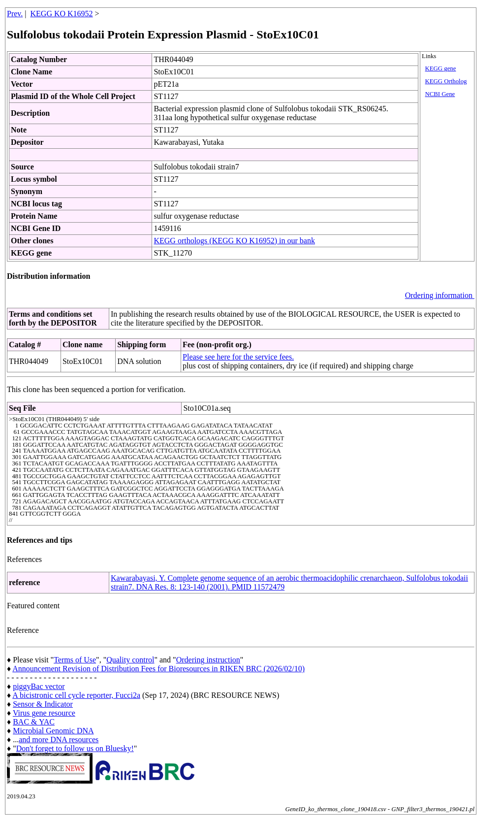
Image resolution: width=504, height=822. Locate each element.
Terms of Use (75, 660)
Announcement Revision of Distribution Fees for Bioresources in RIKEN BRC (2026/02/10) (158, 669)
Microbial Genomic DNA (53, 731)
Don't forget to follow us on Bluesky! (75, 748)
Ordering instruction (208, 660)
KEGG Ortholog (446, 81)
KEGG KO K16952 (62, 14)
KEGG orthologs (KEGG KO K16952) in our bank (234, 241)
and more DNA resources (59, 740)
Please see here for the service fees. (238, 357)
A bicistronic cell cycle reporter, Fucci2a (76, 695)
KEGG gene (441, 68)
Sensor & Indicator (43, 704)
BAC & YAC (34, 722)
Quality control (130, 660)
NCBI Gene (440, 94)
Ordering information (440, 295)
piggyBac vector (39, 686)
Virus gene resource (44, 713)
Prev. (15, 14)
